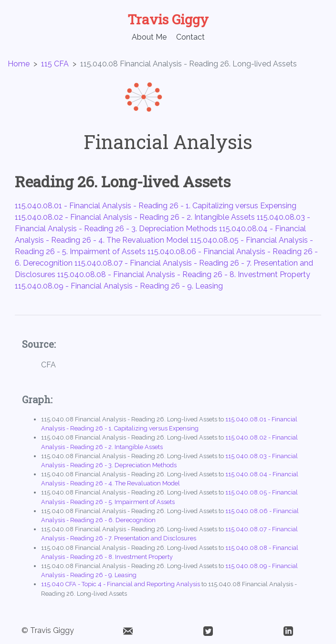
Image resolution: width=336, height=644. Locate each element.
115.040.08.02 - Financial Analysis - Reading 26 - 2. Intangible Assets (135, 217)
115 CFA (55, 64)
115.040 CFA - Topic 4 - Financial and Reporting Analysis (121, 584)
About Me (149, 37)
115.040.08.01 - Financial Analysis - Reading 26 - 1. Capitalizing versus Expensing (156, 206)
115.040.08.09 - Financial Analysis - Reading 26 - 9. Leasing (119, 286)
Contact (190, 37)
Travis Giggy (168, 19)
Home (19, 64)
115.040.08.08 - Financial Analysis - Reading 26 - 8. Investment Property (184, 274)
